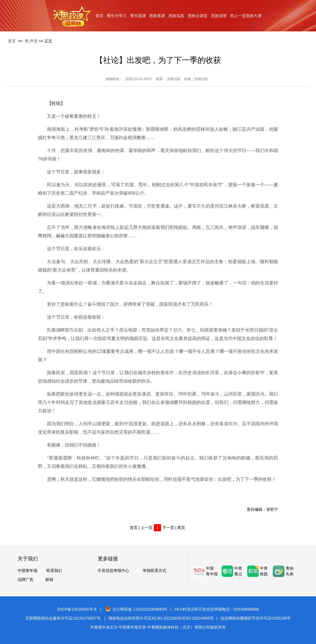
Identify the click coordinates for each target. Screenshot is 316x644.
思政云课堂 (197, 16)
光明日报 (173, 79)
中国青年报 (28, 571)
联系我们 (54, 571)
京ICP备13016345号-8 (77, 609)
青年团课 (138, 16)
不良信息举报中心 (113, 571)
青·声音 (31, 41)
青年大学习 (117, 16)
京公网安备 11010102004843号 (137, 609)
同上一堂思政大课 (246, 16)
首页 (99, 16)
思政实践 (176, 16)
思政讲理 (219, 16)
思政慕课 (157, 16)
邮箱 (49, 579)
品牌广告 (26, 579)
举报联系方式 (154, 571)
